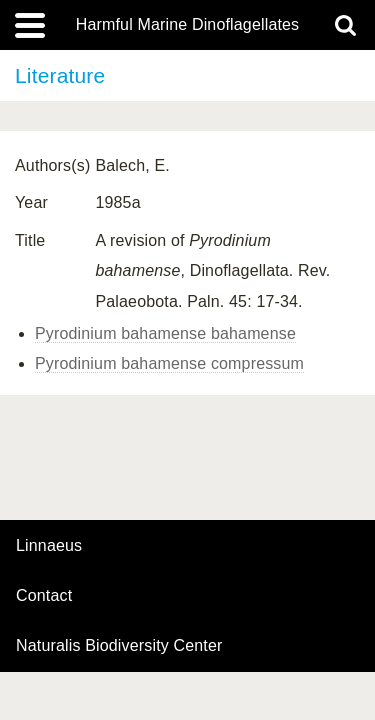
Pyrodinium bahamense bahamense (165, 333)
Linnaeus (49, 546)
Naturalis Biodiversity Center (119, 646)
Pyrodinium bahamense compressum (169, 363)
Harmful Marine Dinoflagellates (188, 25)
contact (44, 595)
